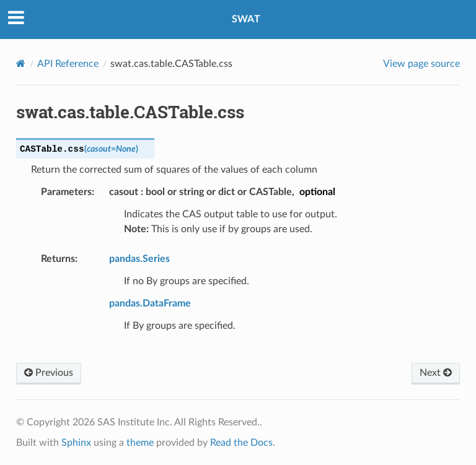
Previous (49, 373)
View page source (421, 64)
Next (436, 373)
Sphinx (76, 443)
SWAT (246, 19)
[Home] (21, 63)
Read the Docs (241, 443)
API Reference (68, 64)
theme (140, 443)
